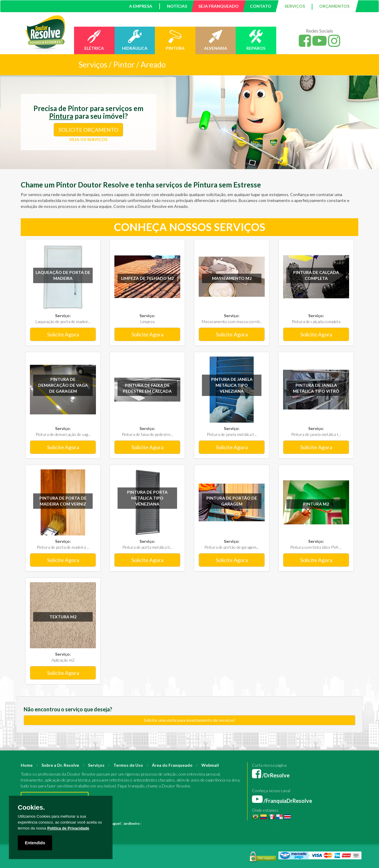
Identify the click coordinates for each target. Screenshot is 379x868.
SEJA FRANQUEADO (219, 6)
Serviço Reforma (241, 829)
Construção (180, 823)
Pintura (148, 823)
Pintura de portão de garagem (232, 501)
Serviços (96, 765)
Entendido (35, 843)
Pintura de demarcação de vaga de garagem (63, 385)
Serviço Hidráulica (270, 829)
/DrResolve (271, 775)
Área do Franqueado (172, 765)
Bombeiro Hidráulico (272, 823)
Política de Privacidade (68, 828)
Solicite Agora (63, 334)
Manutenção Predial (306, 823)
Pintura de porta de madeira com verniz (63, 501)
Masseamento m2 (232, 278)
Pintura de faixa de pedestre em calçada (147, 388)
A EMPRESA (141, 6)
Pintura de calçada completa (316, 275)
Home (27, 765)
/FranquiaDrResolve (282, 801)
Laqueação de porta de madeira (63, 275)
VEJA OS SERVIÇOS (88, 139)
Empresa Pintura (127, 829)
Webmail (210, 765)
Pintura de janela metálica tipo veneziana (232, 385)
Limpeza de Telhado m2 (147, 278)
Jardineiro (131, 823)
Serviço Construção (330, 829)
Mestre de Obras (241, 823)
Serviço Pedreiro (299, 829)
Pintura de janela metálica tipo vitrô (316, 388)
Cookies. (31, 808)
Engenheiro (217, 823)
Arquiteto (199, 823)
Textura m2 (63, 617)
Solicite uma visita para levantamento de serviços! (189, 720)
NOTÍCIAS (177, 6)
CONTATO (261, 6)
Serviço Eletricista (186, 829)
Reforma (162, 823)
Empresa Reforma (156, 829)
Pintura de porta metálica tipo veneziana (147, 498)
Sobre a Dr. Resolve (60, 765)
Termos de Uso (128, 765)
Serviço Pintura (214, 829)
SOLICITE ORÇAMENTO (88, 130)
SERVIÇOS (295, 6)
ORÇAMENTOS (334, 6)
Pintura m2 (316, 504)
